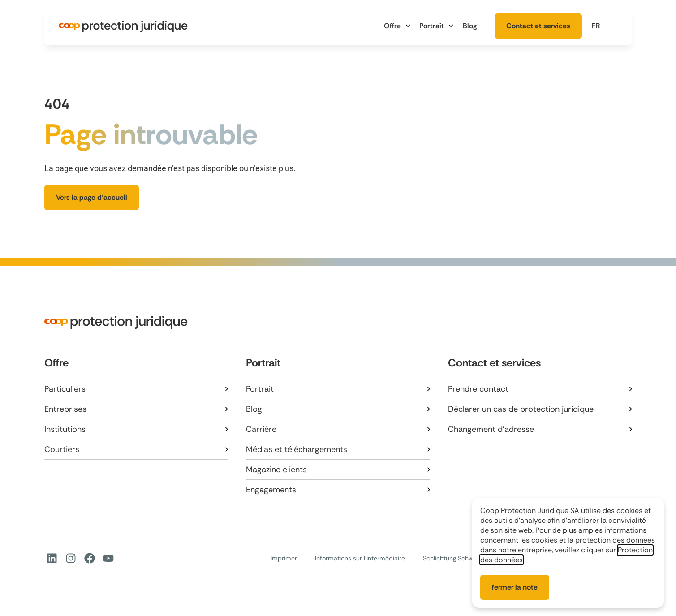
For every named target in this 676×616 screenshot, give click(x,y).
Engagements (271, 490)
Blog (470, 26)
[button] (603, 26)
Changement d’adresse (491, 429)
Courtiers (62, 449)
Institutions (65, 429)
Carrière (261, 429)
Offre (397, 26)
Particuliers (65, 389)
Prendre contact (478, 389)
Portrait (436, 26)
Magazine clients (276, 470)
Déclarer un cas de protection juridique (521, 409)
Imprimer (284, 558)
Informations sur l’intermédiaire (360, 558)
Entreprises (65, 409)
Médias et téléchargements (297, 449)
